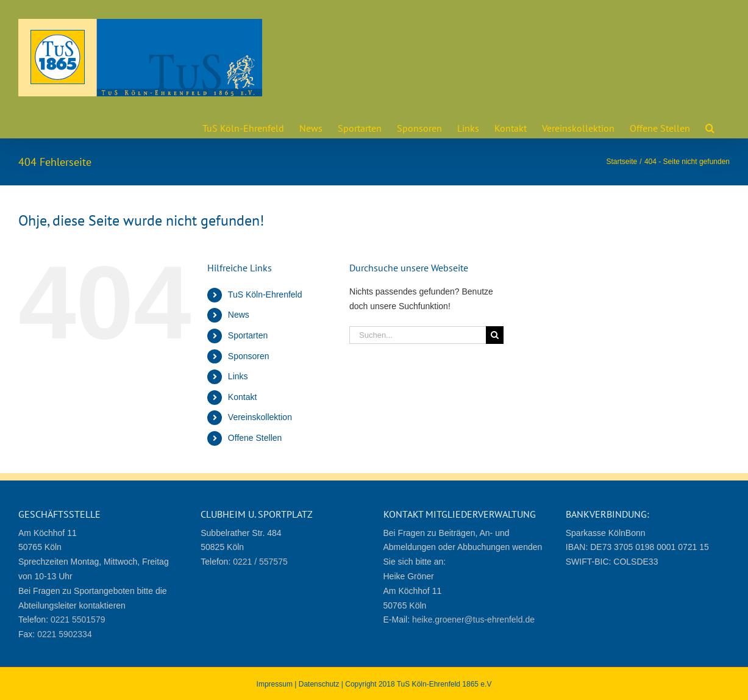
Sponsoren (249, 356)
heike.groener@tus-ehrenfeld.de (473, 620)
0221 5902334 (65, 634)
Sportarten (248, 335)
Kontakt (242, 397)
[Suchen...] (418, 335)
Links (238, 376)
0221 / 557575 (260, 562)
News (239, 315)
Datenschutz (319, 684)
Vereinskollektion (260, 417)
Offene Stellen (255, 438)
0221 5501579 (78, 620)
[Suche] (495, 335)
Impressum (275, 684)
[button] (710, 127)
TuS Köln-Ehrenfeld (265, 295)
